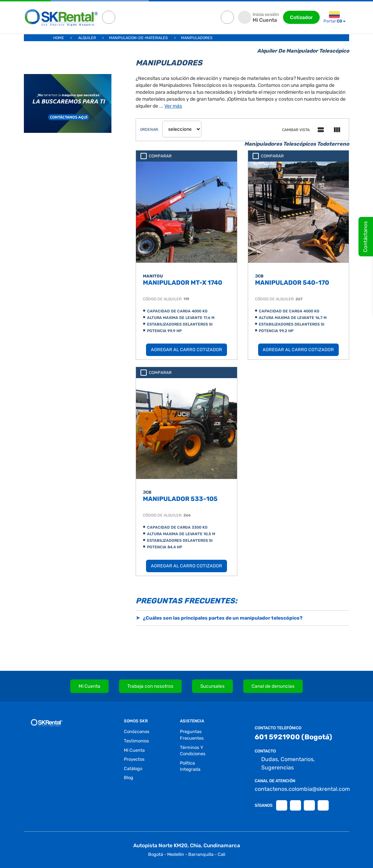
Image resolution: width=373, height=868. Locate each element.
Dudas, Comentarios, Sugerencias (285, 764)
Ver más (173, 106)
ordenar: (149, 130)
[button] (242, 618)
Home (59, 38)
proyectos (134, 759)
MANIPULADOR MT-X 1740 (183, 283)
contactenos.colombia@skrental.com (298, 789)
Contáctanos (365, 237)
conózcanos (137, 732)
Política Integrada (190, 766)
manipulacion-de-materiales (138, 38)
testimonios (137, 741)
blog (129, 778)
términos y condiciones (193, 751)
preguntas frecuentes (192, 735)
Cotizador (301, 17)
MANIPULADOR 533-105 (180, 499)
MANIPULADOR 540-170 (292, 283)
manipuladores (197, 38)
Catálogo (133, 769)
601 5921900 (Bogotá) (293, 737)
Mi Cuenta (134, 750)
